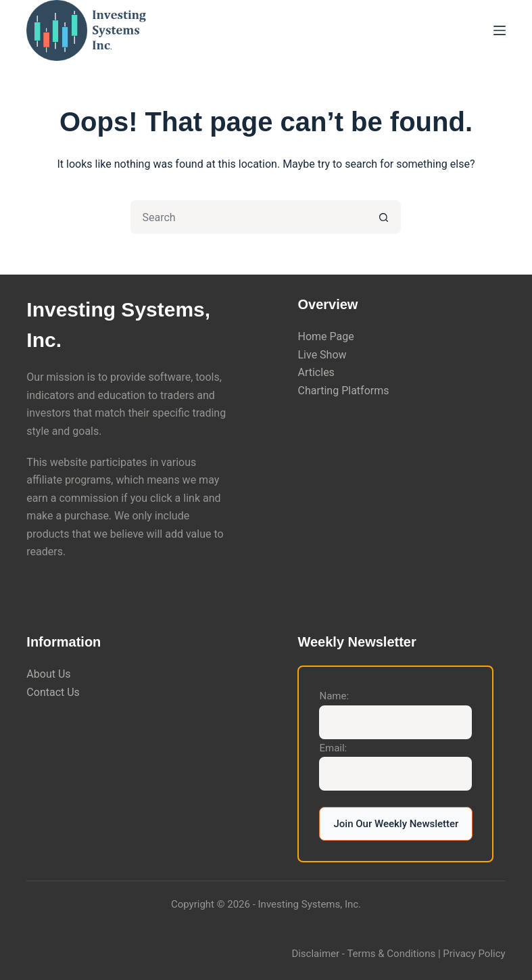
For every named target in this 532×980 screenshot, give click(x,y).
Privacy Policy (474, 954)
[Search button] (384, 217)
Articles (316, 372)
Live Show (322, 355)
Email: (333, 748)
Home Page (325, 336)
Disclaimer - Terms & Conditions (363, 954)
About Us (48, 674)
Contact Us (53, 692)
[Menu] (500, 30)
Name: (334, 696)
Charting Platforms (343, 391)
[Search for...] (249, 217)
